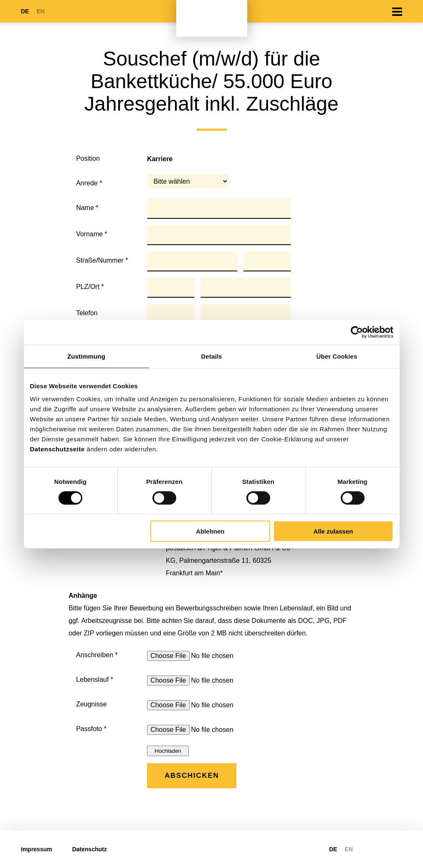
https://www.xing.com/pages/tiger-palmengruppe (397, 849)
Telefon (87, 313)
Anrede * (89, 183)
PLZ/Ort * (90, 287)
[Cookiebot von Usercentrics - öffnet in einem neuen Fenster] (357, 332)
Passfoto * (91, 729)
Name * (87, 208)
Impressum (37, 849)
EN (40, 11)
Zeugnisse (91, 704)
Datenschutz (90, 849)
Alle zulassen (333, 531)
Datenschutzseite (57, 449)
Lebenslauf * (95, 679)
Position (88, 158)
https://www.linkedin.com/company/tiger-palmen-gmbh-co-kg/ (380, 849)
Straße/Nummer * (102, 260)
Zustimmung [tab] (86, 356)
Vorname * (92, 234)
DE (25, 11)
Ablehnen (210, 531)
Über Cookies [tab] (337, 356)
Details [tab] (212, 356)
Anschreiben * (97, 655)
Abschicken (192, 776)
